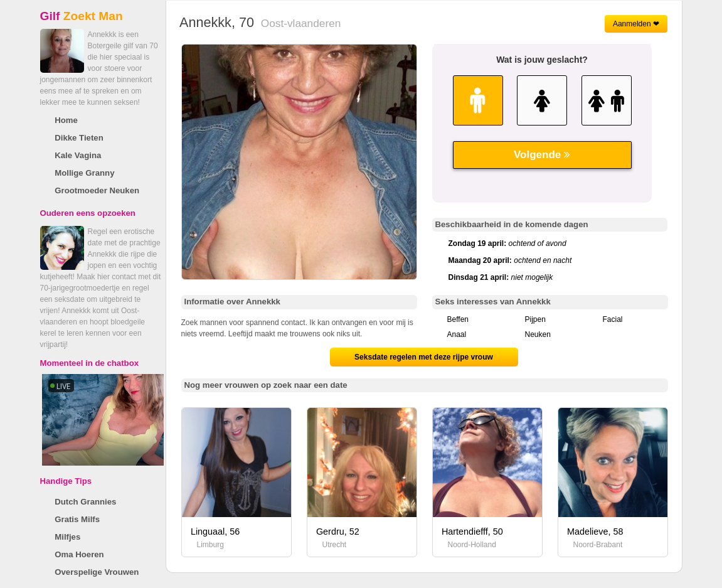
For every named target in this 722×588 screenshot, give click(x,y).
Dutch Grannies (85, 502)
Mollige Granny (84, 173)
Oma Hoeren (79, 554)
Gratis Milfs (77, 519)
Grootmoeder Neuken (97, 190)
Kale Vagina (78, 155)
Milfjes (67, 537)
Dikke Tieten (79, 138)
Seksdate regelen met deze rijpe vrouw (424, 357)
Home (66, 120)
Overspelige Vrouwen (97, 572)
